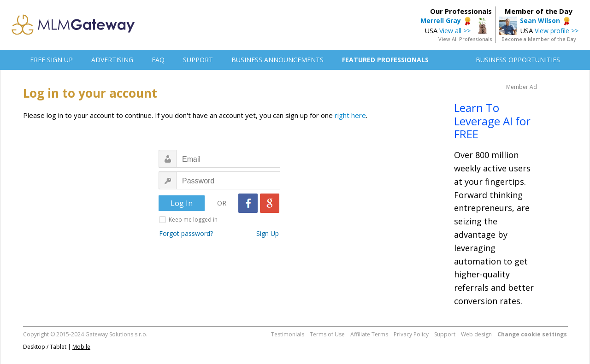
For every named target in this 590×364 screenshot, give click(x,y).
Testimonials (288, 334)
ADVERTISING (112, 60)
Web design (476, 334)
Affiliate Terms (369, 334)
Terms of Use (327, 334)
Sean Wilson (540, 21)
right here (350, 115)
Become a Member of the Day (539, 39)
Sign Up (268, 233)
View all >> (455, 31)
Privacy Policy (411, 334)
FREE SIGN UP (51, 60)
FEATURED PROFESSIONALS (385, 60)
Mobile (81, 347)
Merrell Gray (441, 21)
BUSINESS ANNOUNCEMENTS (277, 60)
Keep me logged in (193, 220)
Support (445, 334)
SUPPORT (198, 60)
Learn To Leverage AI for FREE (492, 121)
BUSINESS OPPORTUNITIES (518, 60)
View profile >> (557, 31)
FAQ (158, 60)
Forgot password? (186, 233)
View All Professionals (465, 39)
